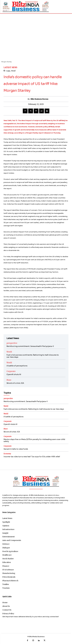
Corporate (11, 371)
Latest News (10, 67)
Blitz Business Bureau (39, 99)
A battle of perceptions (17, 366)
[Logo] (36, 481)
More (9, 380)
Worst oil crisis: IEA (15, 383)
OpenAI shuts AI (14, 374)
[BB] (26, 6)
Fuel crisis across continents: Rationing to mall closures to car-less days (33, 356)
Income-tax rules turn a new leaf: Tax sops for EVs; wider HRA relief (32, 457)
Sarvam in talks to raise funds (16, 449)
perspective (12, 343)
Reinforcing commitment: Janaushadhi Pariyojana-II (30, 346)
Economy (7, 454)
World (9, 352)
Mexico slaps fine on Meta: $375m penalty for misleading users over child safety (34, 440)
